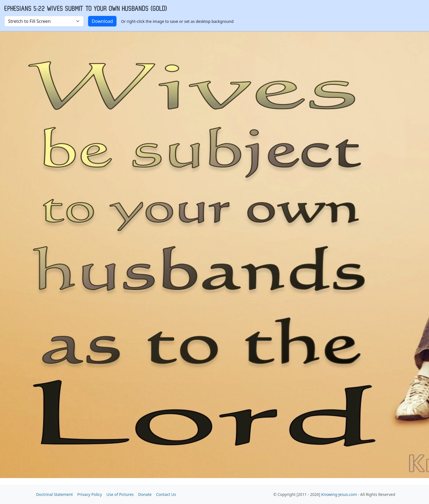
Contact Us (166, 494)
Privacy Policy (89, 494)
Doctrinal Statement (55, 494)
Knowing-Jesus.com (339, 494)
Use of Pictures (120, 494)
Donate (145, 494)
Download (102, 21)
